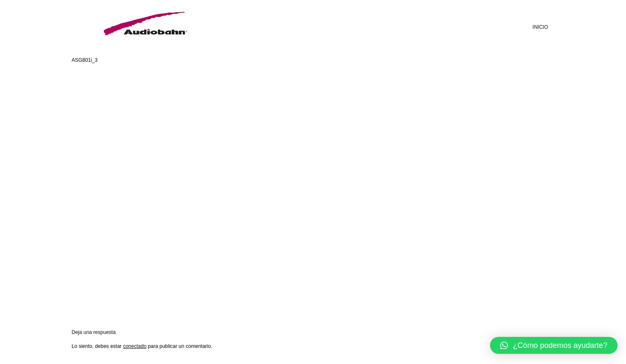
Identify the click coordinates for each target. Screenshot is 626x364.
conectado (134, 346)
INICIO (540, 27)
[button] (554, 345)
